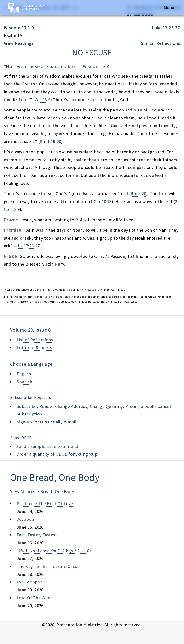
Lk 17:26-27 (29, 246)
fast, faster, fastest (37, 535)
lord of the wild (34, 598)
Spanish (25, 382)
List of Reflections (35, 340)
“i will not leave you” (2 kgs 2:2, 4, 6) (54, 551)
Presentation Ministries (33, 7)
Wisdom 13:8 (96, 66)
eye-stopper (29, 582)
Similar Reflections (161, 43)
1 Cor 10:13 (101, 201)
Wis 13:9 (43, 100)
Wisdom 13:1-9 (19, 28)
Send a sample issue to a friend (47, 446)
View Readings (19, 43)
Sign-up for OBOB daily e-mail (46, 422)
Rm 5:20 (138, 194)
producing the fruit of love (45, 504)
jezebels (26, 519)
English (24, 374)
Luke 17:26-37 (166, 28)
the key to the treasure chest (48, 566)
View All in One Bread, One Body (42, 492)
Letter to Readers (34, 348)
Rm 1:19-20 (51, 141)
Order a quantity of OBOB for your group (57, 454)
